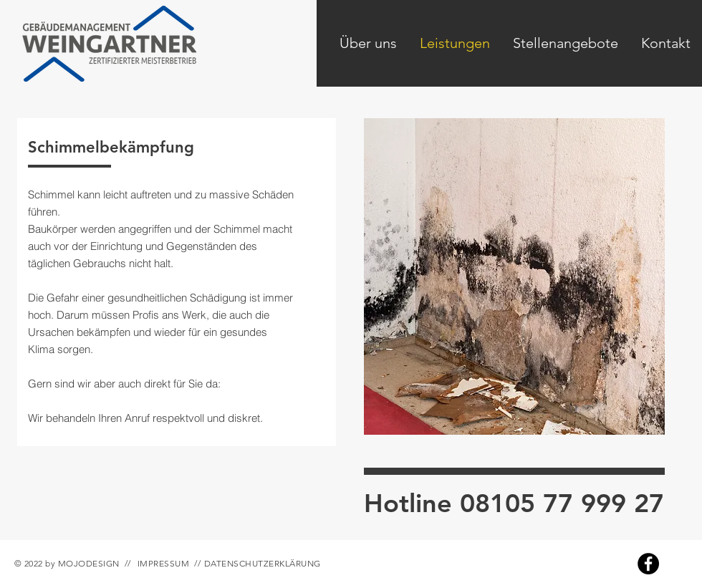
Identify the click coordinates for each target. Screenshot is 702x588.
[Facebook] (648, 564)
